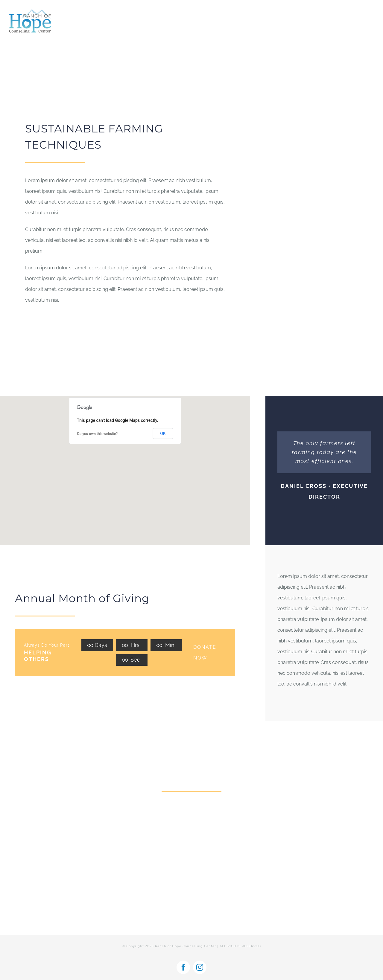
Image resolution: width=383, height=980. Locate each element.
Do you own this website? (98, 434)
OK (163, 433)
